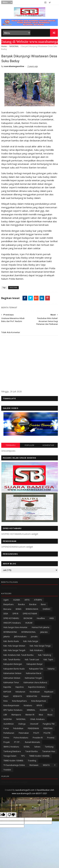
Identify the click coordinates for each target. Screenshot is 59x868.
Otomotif (34, 724)
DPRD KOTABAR (30, 614)
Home (4, 46)
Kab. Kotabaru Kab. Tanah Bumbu (18, 655)
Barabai (33, 604)
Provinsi (51, 738)
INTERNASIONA (10, 632)
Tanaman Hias (49, 751)
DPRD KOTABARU (11, 618)
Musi (41, 715)
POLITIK (47, 733)
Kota (6, 701)
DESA (6, 614)
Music (50, 715)
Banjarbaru (8, 604)
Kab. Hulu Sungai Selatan (14, 646)
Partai (6, 728)
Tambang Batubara (12, 751)
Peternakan (24, 733)
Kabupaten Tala (36, 669)
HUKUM (29, 623)
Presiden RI (38, 738)
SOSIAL (27, 747)
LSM (5, 715)
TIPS (23, 756)
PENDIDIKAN (33, 728)
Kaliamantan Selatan (12, 673)
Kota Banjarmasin (11, 705)
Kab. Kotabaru (36, 650)
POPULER (29, 445)
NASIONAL (14, 46)
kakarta (51, 669)
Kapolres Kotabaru (37, 687)
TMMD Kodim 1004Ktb (13, 761)
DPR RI (15, 614)
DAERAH (46, 609)
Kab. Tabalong (45, 655)
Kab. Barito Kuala (11, 641)
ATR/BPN (38, 600)
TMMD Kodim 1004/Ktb (39, 756)
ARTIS (27, 600)
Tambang (49, 747)
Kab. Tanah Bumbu (12, 660)
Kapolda (7, 687)
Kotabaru (28, 705)
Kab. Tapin (48, 660)
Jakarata (44, 632)
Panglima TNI (49, 724)
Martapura (16, 715)
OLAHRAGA (9, 724)
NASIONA (8, 719)
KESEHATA (18, 696)
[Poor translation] (11, 815)
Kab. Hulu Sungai (31, 641)
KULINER (44, 710)
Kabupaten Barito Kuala (14, 669)
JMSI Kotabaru (20, 637)
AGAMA (17, 600)
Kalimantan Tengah (33, 678)
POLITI (36, 733)
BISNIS (18, 609)
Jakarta (7, 637)
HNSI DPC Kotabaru (12, 623)
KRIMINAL (31, 710)
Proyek (7, 742)
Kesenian (46, 696)
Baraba (21, 604)
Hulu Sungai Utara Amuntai (15, 627)
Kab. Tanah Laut (32, 660)
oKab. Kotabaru (37, 719)
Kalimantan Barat (34, 673)
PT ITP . (17, 742)
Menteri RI (30, 715)
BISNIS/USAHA (32, 609)
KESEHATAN (32, 696)
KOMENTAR (48, 445)
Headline (41, 618)
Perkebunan (9, 733)
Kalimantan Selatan (12, 678)
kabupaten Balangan (13, 664)
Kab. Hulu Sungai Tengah (14, 650)
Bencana (7, 609)
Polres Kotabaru (21, 738)
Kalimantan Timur (11, 682)
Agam (6, 600)
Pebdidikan (18, 728)
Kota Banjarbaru (19, 701)
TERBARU (11, 445)
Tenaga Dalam (10, 756)
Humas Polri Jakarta (41, 627)
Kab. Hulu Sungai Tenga (40, 646)
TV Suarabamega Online (14, 765)
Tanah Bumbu (32, 751)
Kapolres (20, 687)
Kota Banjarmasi (39, 701)
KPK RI (39, 705)
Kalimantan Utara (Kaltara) (35, 682)
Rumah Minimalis (32, 742)
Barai (43, 604)
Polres (6, 738)
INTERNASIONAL (29, 632)
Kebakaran (20, 692)
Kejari (6, 696)
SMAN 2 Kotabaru (11, 747)
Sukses (37, 747)
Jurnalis (34, 637)
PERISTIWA (48, 728)
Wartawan (34, 765)
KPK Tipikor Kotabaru (13, 710)
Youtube (7, 770)
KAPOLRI (7, 692)
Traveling (32, 761)
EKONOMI (28, 618)
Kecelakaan (35, 692)
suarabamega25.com (25, 790)
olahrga (22, 724)
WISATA (46, 765)
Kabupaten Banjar (35, 664)
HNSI (52, 618)
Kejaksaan (49, 692)
